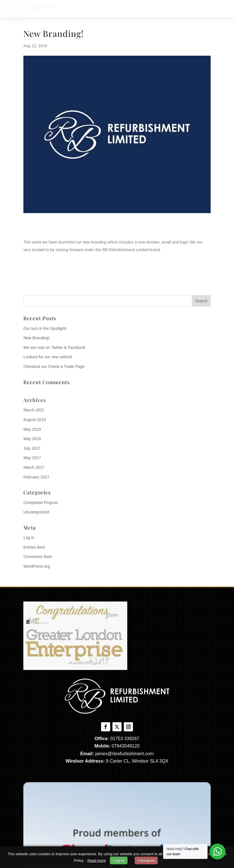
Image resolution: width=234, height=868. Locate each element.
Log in (29, 538)
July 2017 (32, 448)
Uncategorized (36, 512)
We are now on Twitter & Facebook (54, 347)
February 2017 (36, 477)
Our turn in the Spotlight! (45, 328)
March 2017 (34, 467)
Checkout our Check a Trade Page (54, 367)
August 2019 (35, 420)
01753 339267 (125, 739)
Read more (97, 860)
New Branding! (36, 338)
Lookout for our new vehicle (48, 357)
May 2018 (32, 439)
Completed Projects (41, 503)
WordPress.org (37, 566)
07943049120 (126, 746)
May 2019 (32, 429)
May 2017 (32, 458)
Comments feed (37, 557)
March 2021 (34, 410)
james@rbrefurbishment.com (124, 754)
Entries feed (34, 547)
